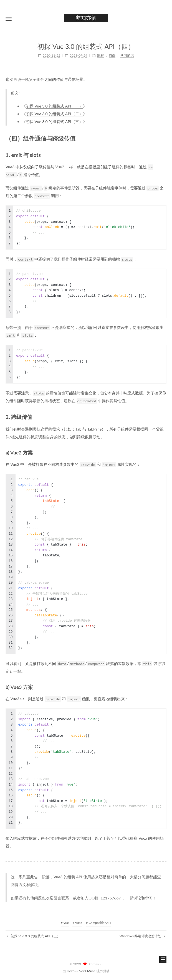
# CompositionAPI (99, 923)
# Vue (65, 923)
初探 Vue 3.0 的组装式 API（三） (54, 122)
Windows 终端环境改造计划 (142, 936)
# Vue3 (77, 923)
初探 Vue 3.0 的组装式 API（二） (54, 114)
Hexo (70, 971)
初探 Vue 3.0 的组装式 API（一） (54, 106)
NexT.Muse (87, 971)
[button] (9, 19)
